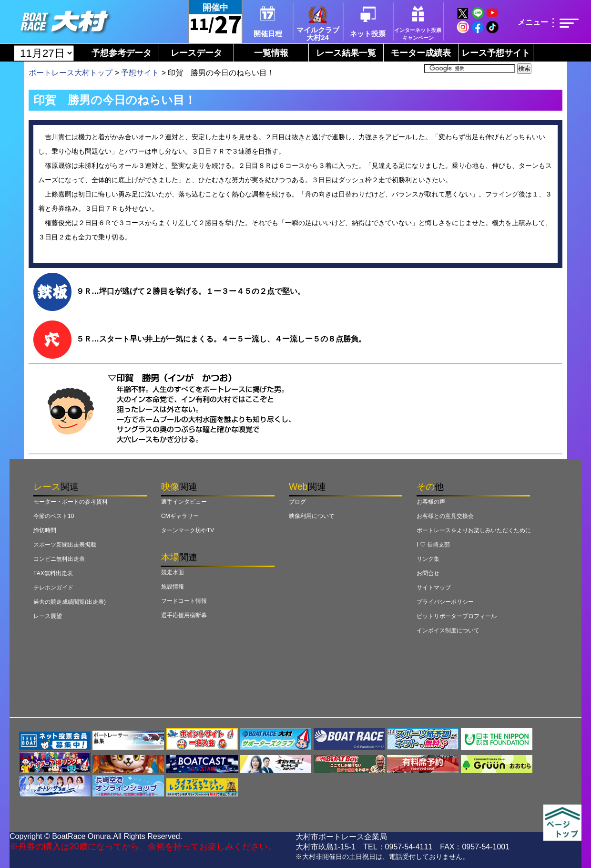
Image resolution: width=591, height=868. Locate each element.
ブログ (297, 502)
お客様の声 (431, 502)
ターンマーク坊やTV (188, 530)
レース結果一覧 (346, 53)
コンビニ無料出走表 (59, 559)
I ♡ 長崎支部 (433, 545)
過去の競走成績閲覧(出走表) (70, 602)
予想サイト (140, 73)
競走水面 (173, 572)
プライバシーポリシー (445, 602)
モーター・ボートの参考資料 (71, 502)
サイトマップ (434, 588)
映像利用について (312, 516)
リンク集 (428, 559)
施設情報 (173, 587)
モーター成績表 (421, 53)
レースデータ (196, 53)
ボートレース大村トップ (71, 73)
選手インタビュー (184, 502)
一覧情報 (271, 53)
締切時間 (45, 530)
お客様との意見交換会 (445, 516)
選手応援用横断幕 (184, 615)
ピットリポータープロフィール (457, 616)
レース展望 (48, 616)
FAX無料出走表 (53, 573)
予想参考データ (122, 53)
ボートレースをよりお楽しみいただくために (474, 530)
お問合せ (428, 573)
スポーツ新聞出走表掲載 (65, 545)
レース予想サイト (496, 53)
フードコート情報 (184, 601)
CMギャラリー (180, 516)
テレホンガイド (53, 588)
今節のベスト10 (54, 516)
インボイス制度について (448, 630)
